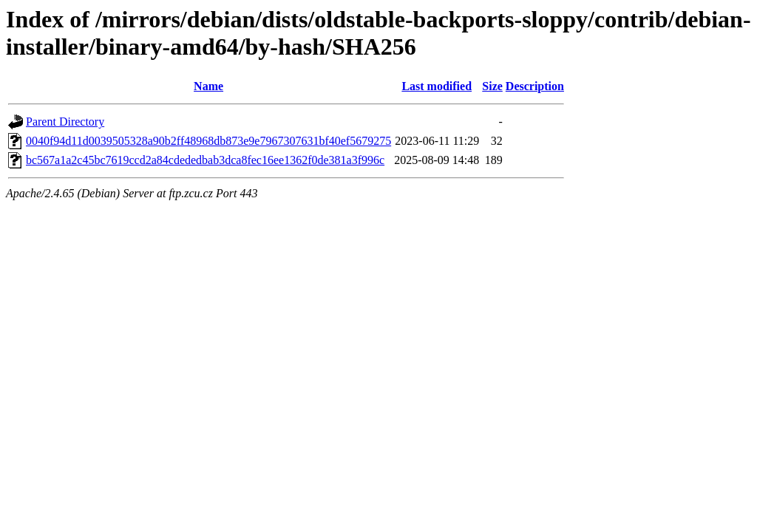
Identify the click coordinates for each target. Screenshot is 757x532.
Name (208, 86)
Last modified (437, 86)
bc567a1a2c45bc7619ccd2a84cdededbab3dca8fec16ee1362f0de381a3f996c (205, 160)
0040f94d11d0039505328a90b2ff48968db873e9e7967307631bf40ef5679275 (208, 141)
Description (535, 86)
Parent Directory (65, 122)
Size (492, 86)
